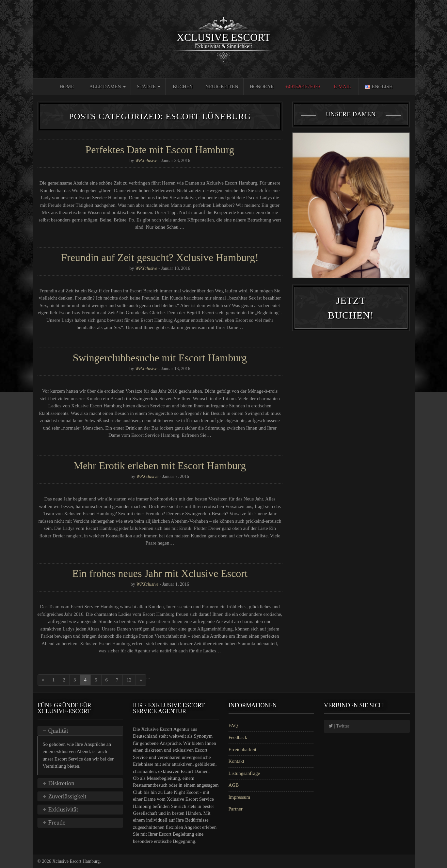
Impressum (239, 797)
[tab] (80, 731)
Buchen (183, 87)
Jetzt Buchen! (351, 326)
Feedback (238, 737)
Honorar (262, 87)
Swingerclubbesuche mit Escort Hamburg (160, 358)
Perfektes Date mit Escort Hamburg (160, 150)
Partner (236, 809)
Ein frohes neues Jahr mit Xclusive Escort (160, 573)
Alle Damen (108, 87)
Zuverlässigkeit (67, 796)
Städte (148, 87)
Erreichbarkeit (243, 749)
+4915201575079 (303, 87)
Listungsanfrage (244, 773)
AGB (234, 785)
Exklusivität (63, 809)
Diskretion (61, 783)
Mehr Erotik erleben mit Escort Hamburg (160, 466)
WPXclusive (146, 161)
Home (67, 87)
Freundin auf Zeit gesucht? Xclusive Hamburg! (160, 257)
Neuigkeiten (222, 87)
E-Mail (343, 87)
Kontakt (236, 761)
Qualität (58, 731)
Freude (57, 822)
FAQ (233, 726)
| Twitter (339, 726)
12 (129, 680)
